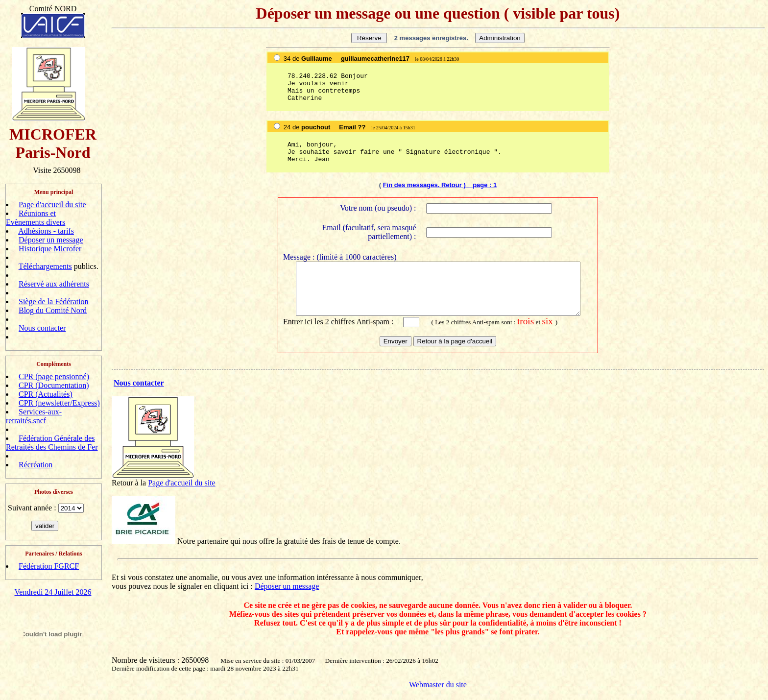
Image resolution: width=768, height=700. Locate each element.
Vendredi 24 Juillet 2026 (53, 592)
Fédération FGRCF (49, 566)
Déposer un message (51, 240)
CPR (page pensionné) (54, 376)
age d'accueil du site (184, 490)
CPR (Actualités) (46, 394)
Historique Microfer (50, 249)
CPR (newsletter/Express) (59, 403)
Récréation (36, 465)
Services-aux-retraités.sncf (34, 416)
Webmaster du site (438, 691)
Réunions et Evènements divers (36, 218)
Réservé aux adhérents (54, 284)
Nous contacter (42, 328)
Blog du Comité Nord (53, 310)
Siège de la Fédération (54, 302)
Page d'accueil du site (52, 205)
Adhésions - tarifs (46, 231)
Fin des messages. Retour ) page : (438, 185)
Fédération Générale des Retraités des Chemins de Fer (52, 443)
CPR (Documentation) (54, 385)
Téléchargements (45, 266)
